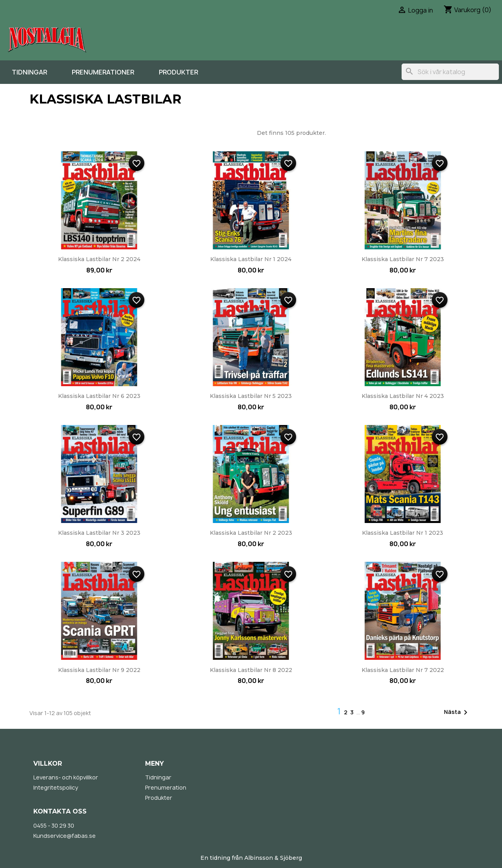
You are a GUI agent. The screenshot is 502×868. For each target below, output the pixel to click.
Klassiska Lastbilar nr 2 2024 (99, 259)
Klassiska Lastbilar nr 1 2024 (251, 259)
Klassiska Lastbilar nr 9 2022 (99, 670)
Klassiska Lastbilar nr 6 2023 (99, 396)
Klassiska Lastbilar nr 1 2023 (403, 533)
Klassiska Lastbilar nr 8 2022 (251, 670)
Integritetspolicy (56, 787)
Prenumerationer (103, 72)
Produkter (178, 72)
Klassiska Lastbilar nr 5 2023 (251, 396)
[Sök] (450, 72)
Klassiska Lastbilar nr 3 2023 (99, 533)
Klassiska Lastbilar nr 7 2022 (403, 670)
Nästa (457, 712)
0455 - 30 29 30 (54, 825)
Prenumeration (166, 787)
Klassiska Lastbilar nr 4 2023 (403, 396)
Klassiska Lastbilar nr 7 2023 (403, 259)
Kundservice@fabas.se (65, 836)
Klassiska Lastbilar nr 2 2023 (251, 533)
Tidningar (29, 72)
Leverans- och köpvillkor (66, 777)
